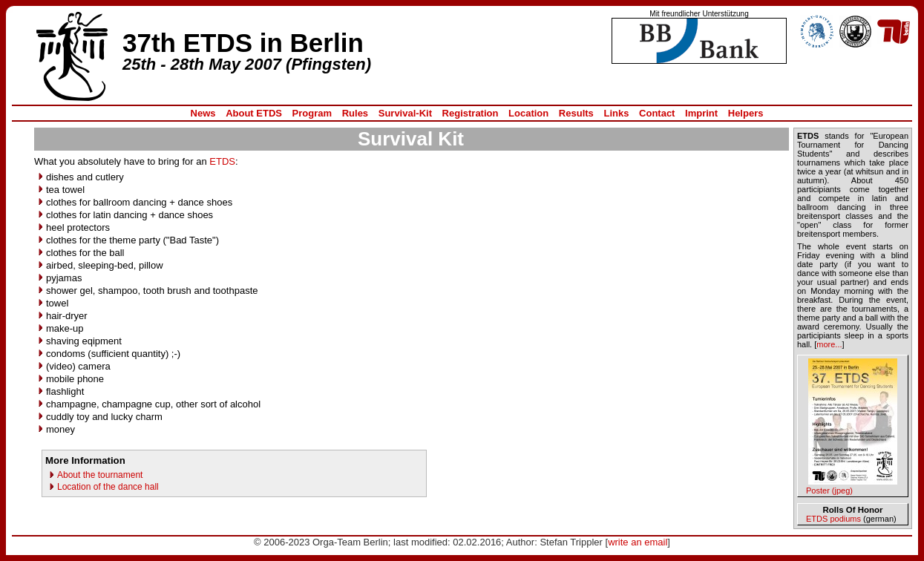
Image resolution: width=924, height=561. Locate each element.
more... (829, 344)
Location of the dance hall (108, 487)
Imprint (701, 113)
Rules (355, 113)
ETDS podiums (833, 519)
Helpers (746, 113)
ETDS (222, 161)
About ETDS (254, 113)
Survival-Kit (405, 113)
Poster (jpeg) (829, 491)
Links (616, 113)
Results (576, 113)
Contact (657, 113)
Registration (471, 113)
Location (528, 113)
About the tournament (100, 475)
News (203, 113)
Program (312, 113)
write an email (638, 542)
